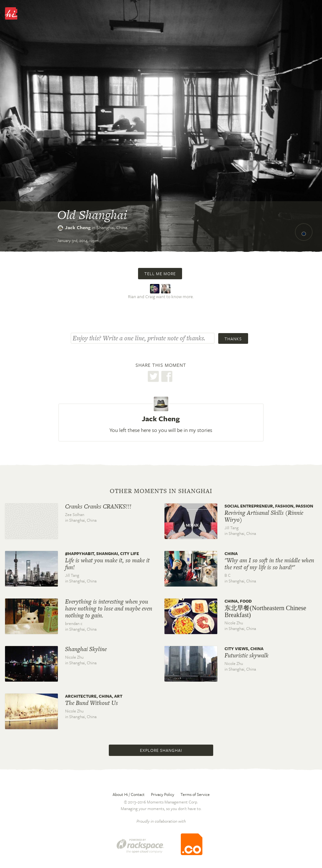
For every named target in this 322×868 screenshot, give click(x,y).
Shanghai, (112, 227)
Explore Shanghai (161, 750)
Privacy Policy (163, 794)
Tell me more (160, 274)
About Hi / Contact (129, 794)
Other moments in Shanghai (161, 491)
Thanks (233, 339)
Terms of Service (195, 794)
